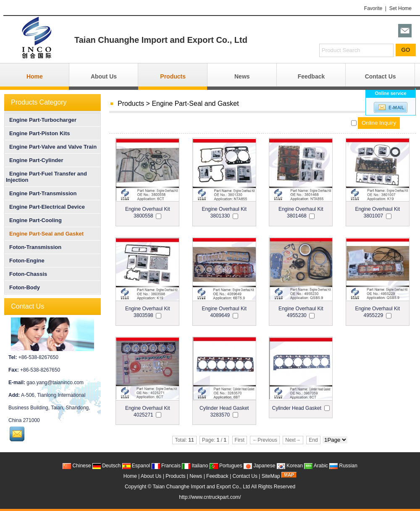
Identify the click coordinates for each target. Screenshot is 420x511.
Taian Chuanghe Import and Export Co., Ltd (201, 487)
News (242, 76)
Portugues (226, 466)
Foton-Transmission (34, 247)
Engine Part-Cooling (34, 220)
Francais (166, 466)
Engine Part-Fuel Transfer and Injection (46, 177)
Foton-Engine (25, 261)
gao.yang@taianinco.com (55, 383)
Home (35, 76)
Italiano (195, 466)
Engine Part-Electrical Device (45, 207)
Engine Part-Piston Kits (38, 133)
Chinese (77, 466)
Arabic (316, 466)
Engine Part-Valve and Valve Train (51, 147)
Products (173, 76)
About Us (104, 76)
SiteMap (271, 476)
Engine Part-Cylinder (35, 160)
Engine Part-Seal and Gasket (195, 104)
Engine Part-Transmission (41, 193)
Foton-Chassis (26, 274)
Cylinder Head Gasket (297, 408)
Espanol (136, 466)
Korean (290, 466)
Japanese (259, 466)
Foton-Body (23, 287)
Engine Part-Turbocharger (41, 120)
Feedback (311, 76)
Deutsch (106, 466)
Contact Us (381, 76)
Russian (343, 466)
